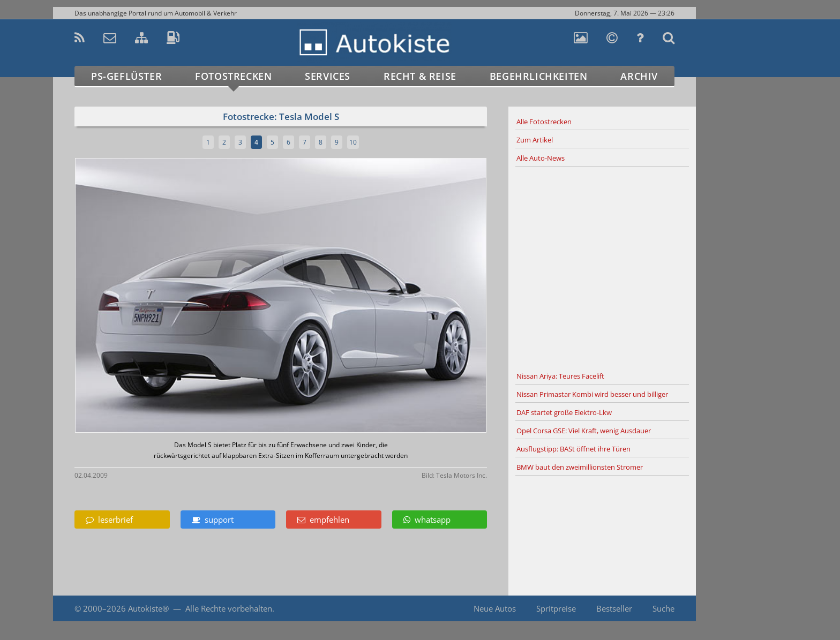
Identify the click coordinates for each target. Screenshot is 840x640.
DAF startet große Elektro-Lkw (564, 412)
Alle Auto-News (541, 158)
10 (353, 142)
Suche (663, 608)
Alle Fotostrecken (544, 122)
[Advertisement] (602, 267)
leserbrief (109, 519)
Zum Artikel (535, 140)
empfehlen (323, 519)
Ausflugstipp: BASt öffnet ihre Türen (573, 449)
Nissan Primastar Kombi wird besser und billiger (592, 394)
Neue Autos (495, 608)
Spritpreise (556, 608)
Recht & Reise (420, 76)
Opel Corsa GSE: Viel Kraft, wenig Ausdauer (584, 431)
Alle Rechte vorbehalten (229, 608)
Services (328, 76)
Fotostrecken (233, 76)
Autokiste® (148, 608)
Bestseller (614, 608)
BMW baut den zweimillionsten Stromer (580, 467)
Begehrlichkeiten (539, 76)
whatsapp (427, 519)
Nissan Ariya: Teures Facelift (560, 376)
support (213, 519)
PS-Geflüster (126, 76)
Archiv (639, 76)
